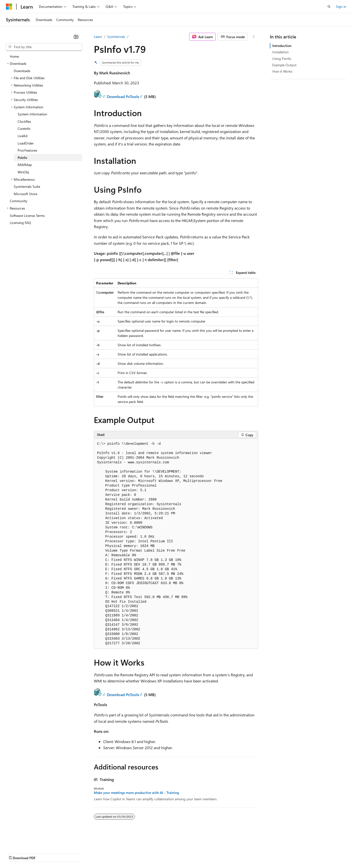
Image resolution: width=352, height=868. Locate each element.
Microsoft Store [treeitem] (25, 194)
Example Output (284, 65)
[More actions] (254, 37)
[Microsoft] (9, 7)
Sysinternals (116, 37)
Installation (280, 52)
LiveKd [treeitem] (22, 136)
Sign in (341, 6)
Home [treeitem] (14, 56)
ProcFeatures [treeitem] (27, 150)
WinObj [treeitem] (23, 172)
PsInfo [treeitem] (22, 158)
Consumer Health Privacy (140, 853)
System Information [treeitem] (32, 114)
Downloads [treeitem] (22, 71)
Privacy (107, 853)
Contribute (88, 853)
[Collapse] (76, 37)
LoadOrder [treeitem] (26, 143)
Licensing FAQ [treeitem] (20, 223)
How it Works (282, 71)
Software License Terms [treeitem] (27, 216)
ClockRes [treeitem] (24, 121)
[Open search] (329, 7)
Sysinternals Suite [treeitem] (27, 186)
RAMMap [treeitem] (25, 165)
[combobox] (44, 47)
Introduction (282, 46)
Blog (67, 853)
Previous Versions (44, 853)
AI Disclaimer (16, 853)
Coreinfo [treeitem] (24, 128)
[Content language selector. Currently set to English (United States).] (28, 841)
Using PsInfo (282, 59)
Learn (98, 37)
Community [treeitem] (19, 201)
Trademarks (203, 853)
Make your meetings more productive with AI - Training (136, 793)
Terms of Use (179, 853)
